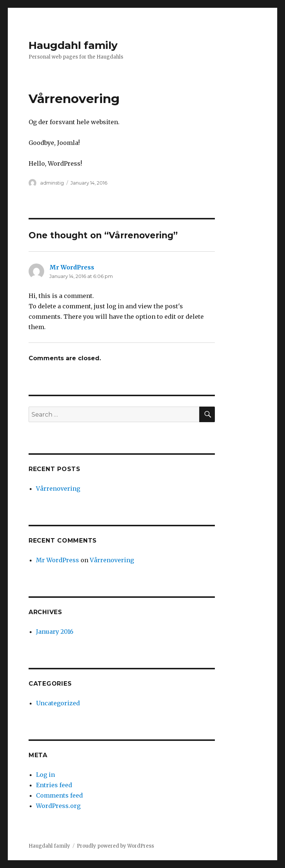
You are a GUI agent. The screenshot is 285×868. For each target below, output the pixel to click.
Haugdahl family (73, 45)
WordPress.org (58, 806)
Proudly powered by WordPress (115, 846)
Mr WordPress (72, 267)
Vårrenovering (58, 488)
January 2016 (55, 632)
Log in (45, 775)
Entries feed (54, 785)
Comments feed (59, 795)
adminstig (52, 183)
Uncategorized (58, 703)
